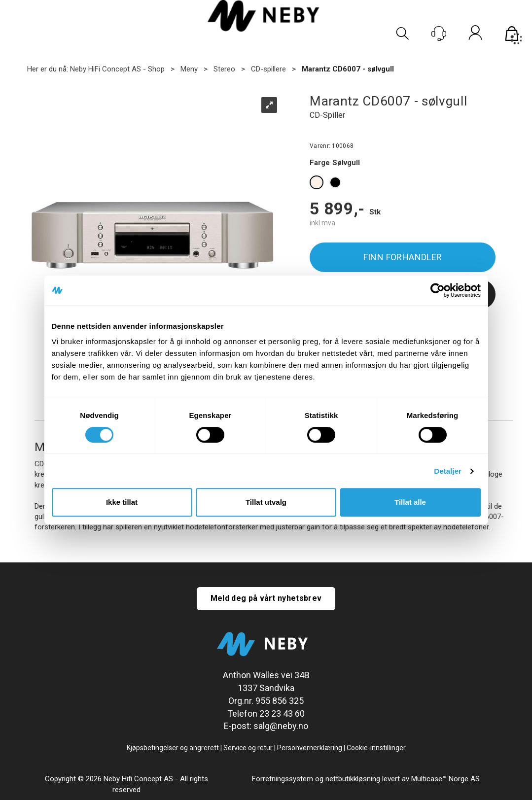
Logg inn (475, 35)
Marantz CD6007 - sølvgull (348, 69)
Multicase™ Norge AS (445, 779)
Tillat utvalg (266, 502)
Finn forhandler (403, 257)
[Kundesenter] (439, 34)
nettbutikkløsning (353, 779)
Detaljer (448, 471)
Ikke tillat (122, 502)
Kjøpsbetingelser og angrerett (173, 748)
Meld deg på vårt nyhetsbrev (266, 598)
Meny (189, 69)
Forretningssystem (283, 779)
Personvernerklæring (310, 748)
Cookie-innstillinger (376, 748)
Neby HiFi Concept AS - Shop (117, 69)
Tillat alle (410, 502)
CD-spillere (268, 69)
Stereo (224, 69)
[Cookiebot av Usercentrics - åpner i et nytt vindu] (438, 290)
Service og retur (248, 748)
